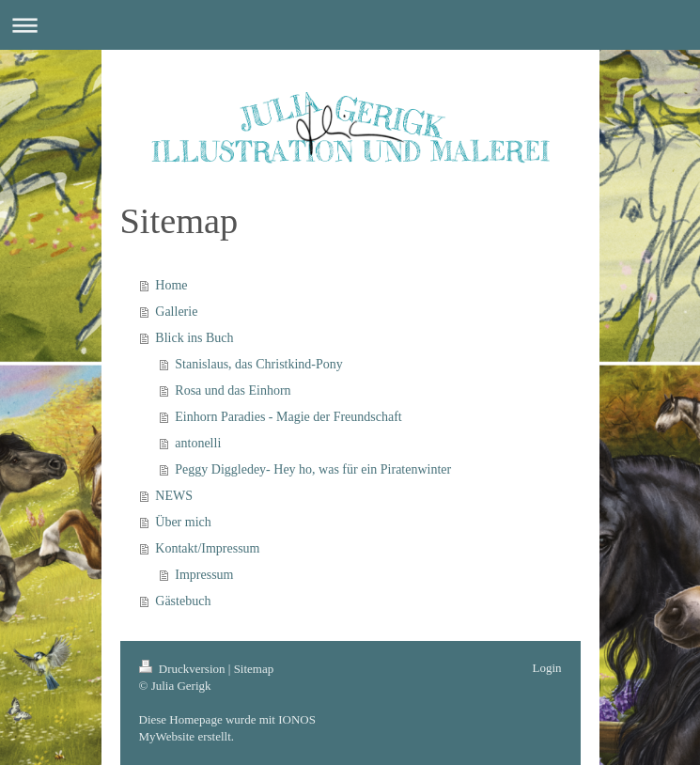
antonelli (198, 443)
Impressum (204, 575)
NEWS (174, 496)
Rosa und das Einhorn (233, 390)
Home (171, 285)
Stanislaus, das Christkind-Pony (259, 364)
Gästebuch (183, 601)
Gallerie (176, 312)
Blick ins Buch (194, 338)
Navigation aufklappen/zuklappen (350, 25)
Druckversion (184, 669)
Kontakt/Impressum (207, 548)
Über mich (183, 522)
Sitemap (254, 669)
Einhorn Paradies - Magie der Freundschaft (288, 417)
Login (546, 668)
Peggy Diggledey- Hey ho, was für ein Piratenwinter (313, 469)
